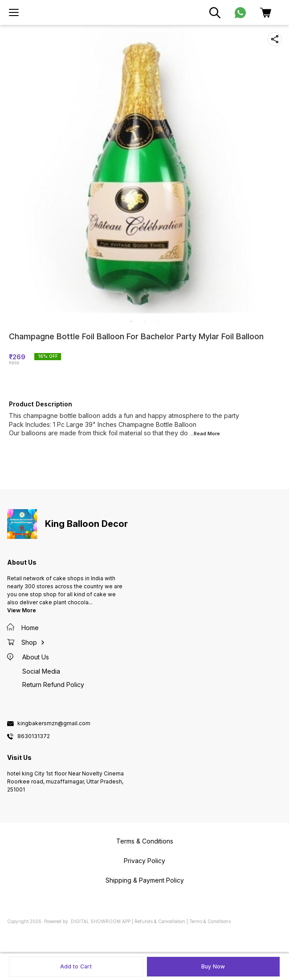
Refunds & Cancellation (160, 921)
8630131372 (34, 736)
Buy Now (213, 966)
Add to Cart (76, 966)
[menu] (14, 12)
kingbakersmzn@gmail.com (54, 723)
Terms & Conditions (210, 921)
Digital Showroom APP (101, 921)
